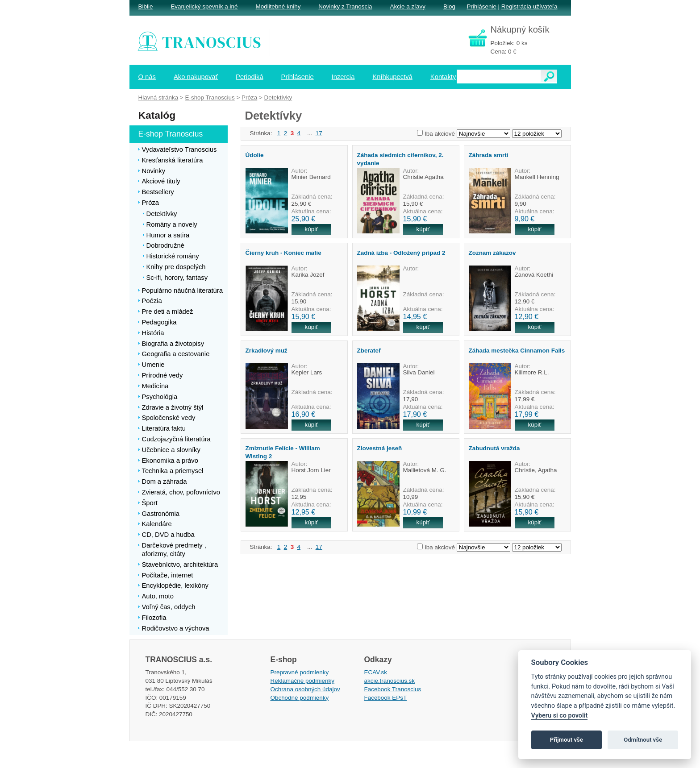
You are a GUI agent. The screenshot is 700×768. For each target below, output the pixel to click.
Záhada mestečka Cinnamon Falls (517, 351)
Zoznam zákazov (492, 253)
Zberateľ (369, 351)
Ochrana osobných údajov (305, 689)
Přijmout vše (567, 740)
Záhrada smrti (489, 155)
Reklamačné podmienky (302, 681)
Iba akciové (440, 134)
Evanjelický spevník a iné (204, 6)
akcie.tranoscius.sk (390, 681)
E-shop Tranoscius (210, 98)
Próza (249, 98)
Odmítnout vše (643, 740)
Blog (449, 6)
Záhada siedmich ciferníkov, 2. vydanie (400, 159)
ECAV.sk (376, 672)
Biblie (146, 6)
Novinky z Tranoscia (345, 6)
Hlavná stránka (158, 98)
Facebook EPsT (386, 698)
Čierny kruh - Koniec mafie (283, 253)
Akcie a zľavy (408, 6)
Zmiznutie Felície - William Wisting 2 (283, 452)
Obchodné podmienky (300, 698)
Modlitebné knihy (278, 6)
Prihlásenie (481, 6)
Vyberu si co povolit (560, 716)
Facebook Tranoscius (393, 689)
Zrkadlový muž (267, 351)
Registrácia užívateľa (529, 6)
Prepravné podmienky (300, 672)
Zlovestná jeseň (380, 448)
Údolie (255, 155)
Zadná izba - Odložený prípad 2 (401, 253)
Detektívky (278, 98)
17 (319, 133)
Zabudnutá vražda (494, 448)
